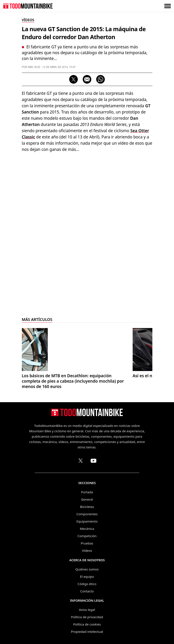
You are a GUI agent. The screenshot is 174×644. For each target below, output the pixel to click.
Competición (87, 536)
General (87, 499)
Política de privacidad (87, 617)
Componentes (87, 514)
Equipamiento (87, 521)
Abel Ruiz (34, 67)
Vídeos (87, 550)
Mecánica (87, 529)
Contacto (87, 591)
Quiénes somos (87, 569)
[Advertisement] (87, 187)
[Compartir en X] (73, 79)
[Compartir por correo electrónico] (87, 79)
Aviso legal (87, 610)
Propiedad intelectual (87, 632)
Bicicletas (87, 507)
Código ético (87, 584)
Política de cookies (87, 624)
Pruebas (87, 543)
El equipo (87, 577)
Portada (87, 492)
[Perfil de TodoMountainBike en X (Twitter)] (81, 461)
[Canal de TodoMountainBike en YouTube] (93, 461)
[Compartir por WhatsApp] (100, 79)
